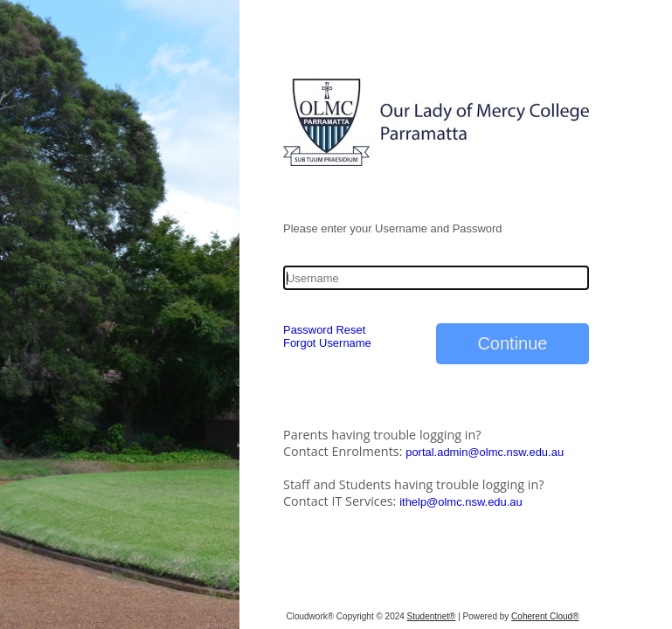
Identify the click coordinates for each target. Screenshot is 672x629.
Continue (512, 343)
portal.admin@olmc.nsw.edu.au (485, 452)
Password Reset (324, 330)
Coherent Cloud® (545, 616)
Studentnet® (432, 616)
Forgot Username (327, 343)
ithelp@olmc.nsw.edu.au (461, 502)
